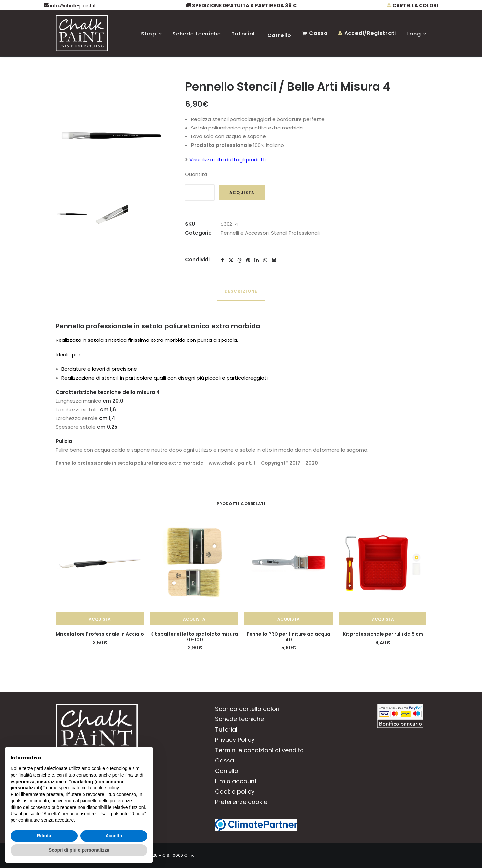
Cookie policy (235, 792)
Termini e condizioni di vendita (259, 750)
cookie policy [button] (106, 788)
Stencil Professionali (295, 233)
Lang (416, 34)
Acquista (242, 192)
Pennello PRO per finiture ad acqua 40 (289, 637)
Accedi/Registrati (370, 33)
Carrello (279, 35)
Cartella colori (412, 5)
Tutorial (243, 34)
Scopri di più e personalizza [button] (79, 850)
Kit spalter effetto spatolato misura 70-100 (194, 637)
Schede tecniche (197, 34)
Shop (151, 34)
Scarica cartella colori (247, 709)
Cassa (318, 33)
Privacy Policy (235, 740)
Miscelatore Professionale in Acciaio (100, 634)
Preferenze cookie (241, 802)
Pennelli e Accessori (245, 233)
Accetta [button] (114, 836)
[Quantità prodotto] (200, 193)
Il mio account (236, 781)
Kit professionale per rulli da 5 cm (383, 634)
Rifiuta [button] (44, 836)
